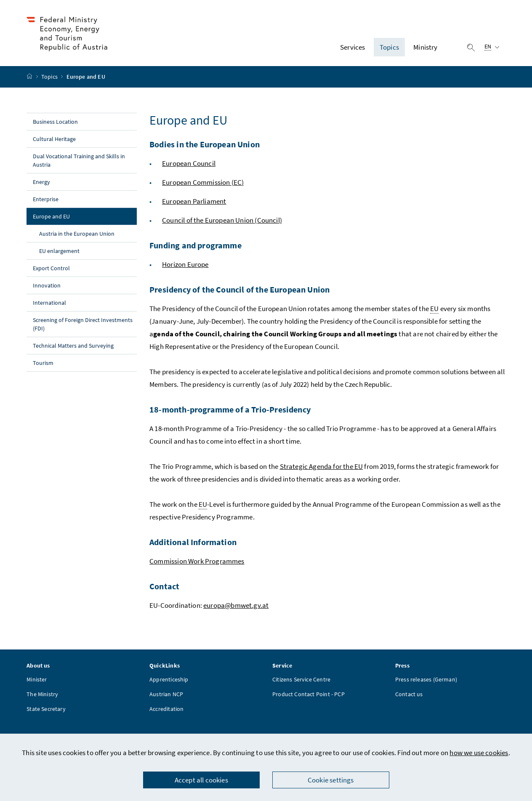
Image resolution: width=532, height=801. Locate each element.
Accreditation (166, 710)
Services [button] (352, 48)
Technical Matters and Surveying (73, 346)
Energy (41, 183)
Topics (50, 78)
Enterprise (46, 200)
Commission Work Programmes (197, 562)
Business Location (55, 122)
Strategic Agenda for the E (319, 467)
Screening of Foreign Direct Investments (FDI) (82, 325)
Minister (37, 681)
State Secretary (46, 710)
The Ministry (42, 695)
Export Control (51, 269)
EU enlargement (59, 252)
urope (200, 265)
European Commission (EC (202, 183)
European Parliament (194, 202)
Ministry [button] (425, 48)
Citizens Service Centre (301, 681)
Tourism (43, 364)
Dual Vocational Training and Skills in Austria (79, 161)
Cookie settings (331, 780)
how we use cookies (479, 753)
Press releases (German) (426, 681)
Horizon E (177, 265)
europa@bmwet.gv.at (236, 606)
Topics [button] (389, 48)
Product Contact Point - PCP (309, 695)
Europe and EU (69, 217)
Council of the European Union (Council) (222, 221)
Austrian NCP (166, 695)
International (49, 303)
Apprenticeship (169, 681)
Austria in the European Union (77, 234)
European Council (189, 164)
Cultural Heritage (54, 140)
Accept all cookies (201, 780)
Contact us (409, 695)
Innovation (47, 286)
